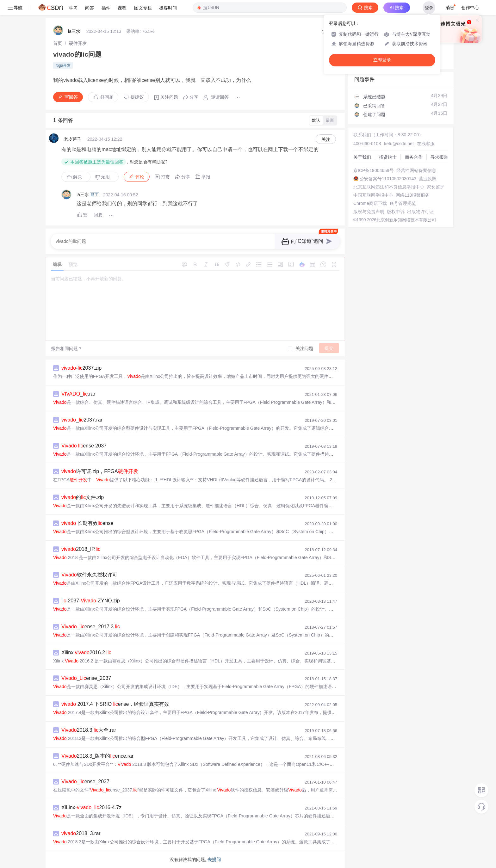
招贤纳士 (388, 157)
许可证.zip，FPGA (100, 471)
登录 (429, 8)
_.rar (78, 394)
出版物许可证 (420, 212)
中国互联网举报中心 (373, 195)
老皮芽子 (72, 139)
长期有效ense (87, 523)
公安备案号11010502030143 (388, 179)
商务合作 (414, 157)
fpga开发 (63, 65)
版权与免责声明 (369, 212)
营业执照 (428, 179)
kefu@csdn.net (399, 144)
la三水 (74, 31)
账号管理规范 (403, 203)
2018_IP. (81, 549)
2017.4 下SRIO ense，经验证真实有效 (115, 704)
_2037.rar (82, 420)
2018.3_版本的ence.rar (97, 756)
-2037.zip (81, 368)
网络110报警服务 (413, 195)
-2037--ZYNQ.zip (91, 601)
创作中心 (470, 8)
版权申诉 (396, 212)
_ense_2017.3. (91, 627)
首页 (58, 43)
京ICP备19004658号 (374, 170)
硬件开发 (78, 43)
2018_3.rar (81, 833)
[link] (58, 43)
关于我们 (362, 157)
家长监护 (436, 187)
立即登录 (382, 60)
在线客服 (426, 144)
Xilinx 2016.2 (86, 653)
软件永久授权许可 (89, 575)
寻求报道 (439, 157)
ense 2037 (84, 446)
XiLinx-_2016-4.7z (91, 807)
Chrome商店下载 (370, 203)
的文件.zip (83, 497)
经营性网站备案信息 (416, 170)
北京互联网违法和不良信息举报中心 (389, 187)
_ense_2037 (86, 678)
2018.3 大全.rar (89, 730)
